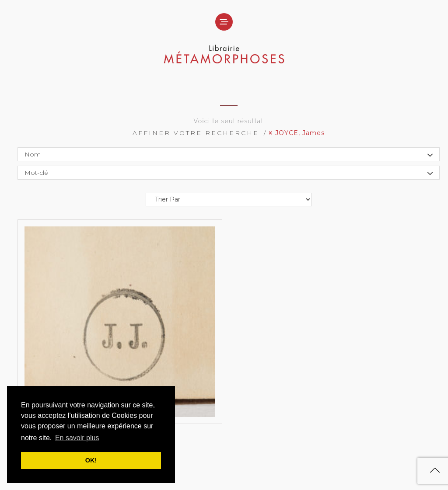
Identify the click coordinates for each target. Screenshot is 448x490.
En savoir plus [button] (77, 438)
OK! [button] (91, 460)
